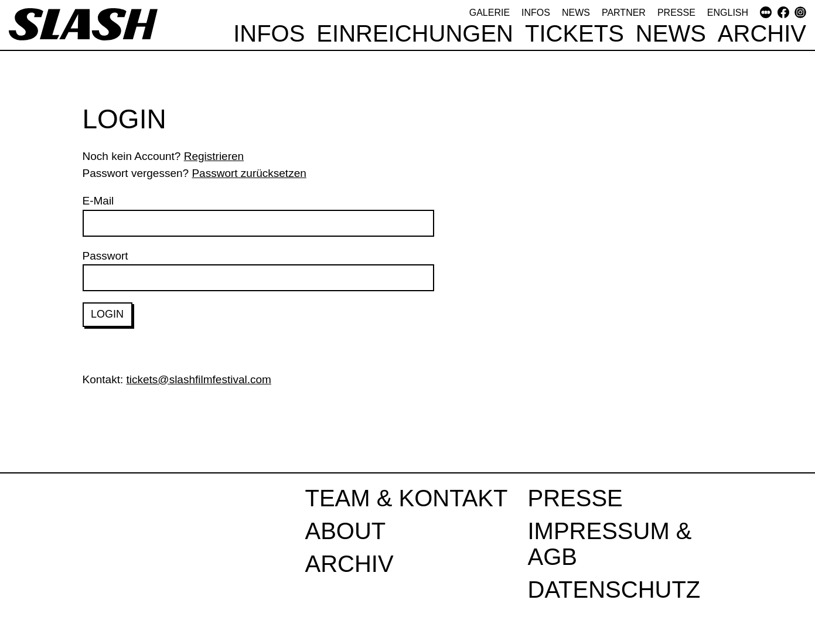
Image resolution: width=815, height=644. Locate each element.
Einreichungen (415, 33)
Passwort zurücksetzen (249, 173)
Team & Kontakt (407, 498)
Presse (676, 13)
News (576, 13)
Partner (624, 13)
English (728, 13)
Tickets (574, 33)
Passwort (258, 271)
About (346, 531)
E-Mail (258, 216)
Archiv (762, 33)
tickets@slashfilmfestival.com (199, 379)
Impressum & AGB (610, 544)
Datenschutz (614, 590)
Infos (536, 13)
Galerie (490, 13)
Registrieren (214, 156)
